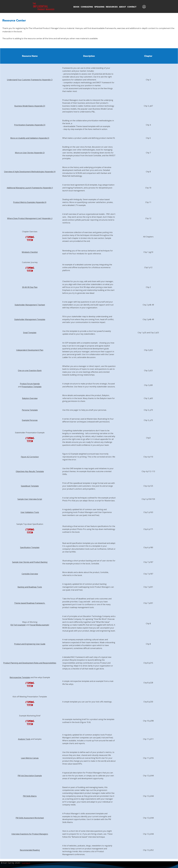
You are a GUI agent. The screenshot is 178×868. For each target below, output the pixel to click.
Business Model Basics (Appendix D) (30, 106)
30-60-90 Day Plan (30, 287)
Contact (26, 863)
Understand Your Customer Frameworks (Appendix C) (30, 80)
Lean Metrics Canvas (30, 758)
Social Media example (40, 625)
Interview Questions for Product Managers (30, 834)
